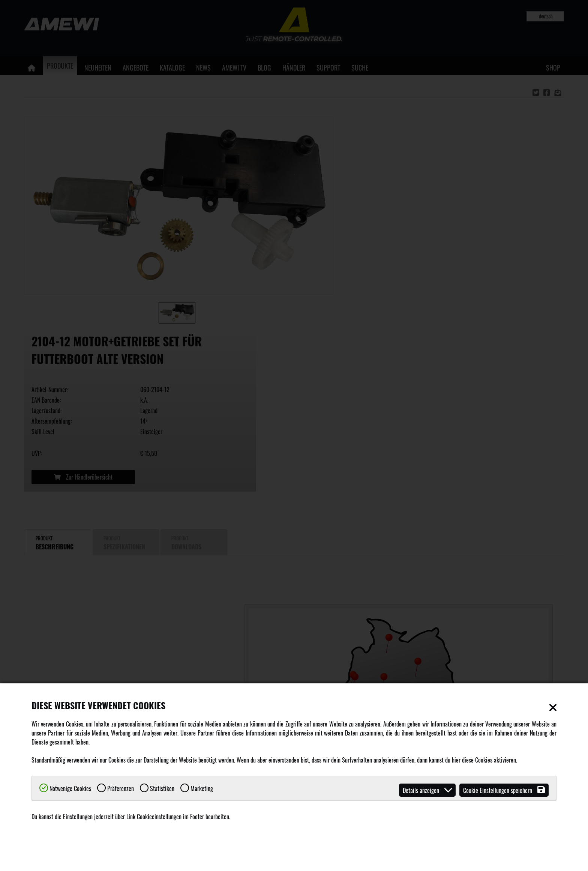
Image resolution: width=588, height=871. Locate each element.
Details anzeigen (427, 790)
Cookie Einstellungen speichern (504, 790)
